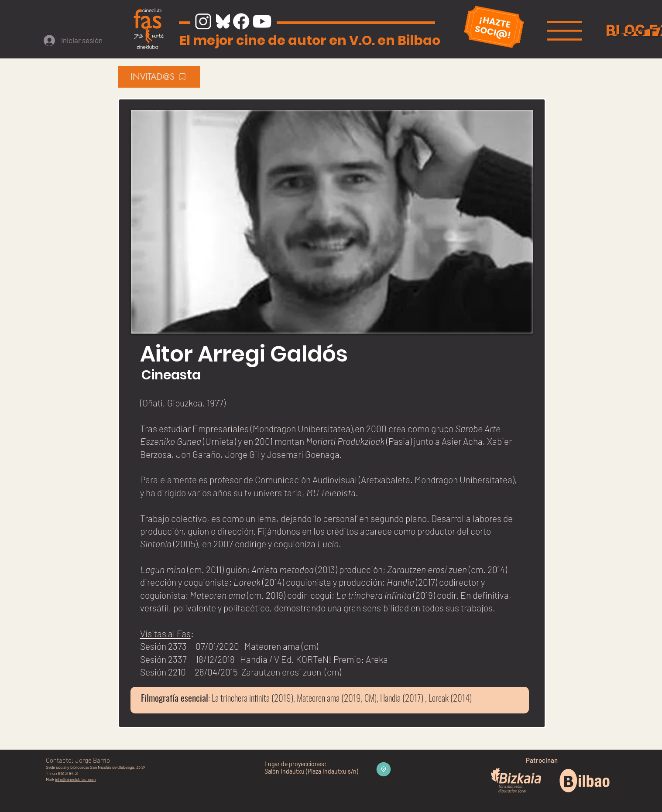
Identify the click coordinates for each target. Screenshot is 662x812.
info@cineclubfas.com (75, 779)
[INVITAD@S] (159, 77)
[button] (565, 31)
